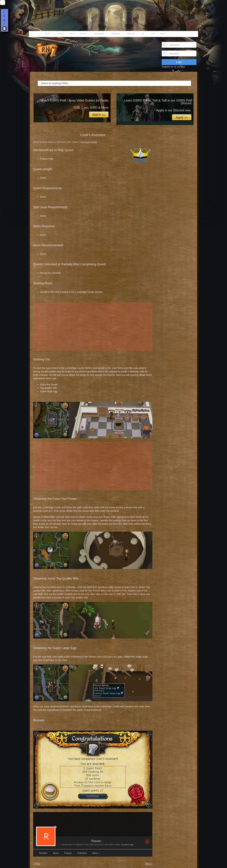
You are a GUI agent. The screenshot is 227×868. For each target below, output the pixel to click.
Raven (96, 841)
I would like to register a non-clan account (81, 845)
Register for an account (173, 67)
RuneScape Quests (89, 142)
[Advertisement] (93, 327)
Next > (149, 864)
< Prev (37, 864)
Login (179, 62)
